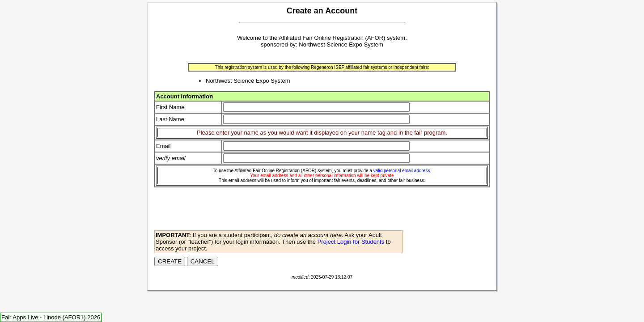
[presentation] (222, 212)
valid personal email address (402, 171)
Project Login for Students (351, 242)
